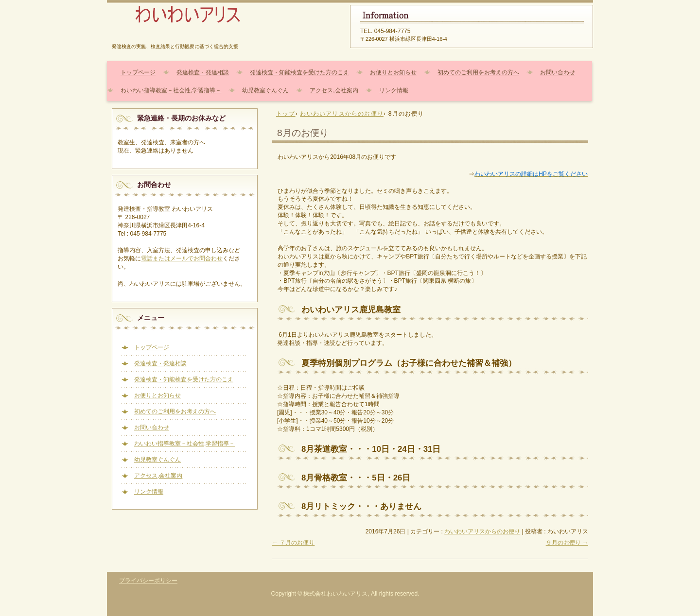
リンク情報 (394, 90)
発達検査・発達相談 (203, 72)
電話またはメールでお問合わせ (182, 258)
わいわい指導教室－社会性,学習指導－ (171, 90)
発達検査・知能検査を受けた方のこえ (299, 72)
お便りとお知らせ (393, 72)
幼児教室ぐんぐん (265, 90)
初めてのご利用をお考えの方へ (478, 72)
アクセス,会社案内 (334, 90)
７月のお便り (293, 543)
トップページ (138, 72)
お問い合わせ (558, 72)
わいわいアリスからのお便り (482, 531)
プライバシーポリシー (148, 581)
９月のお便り (567, 543)
